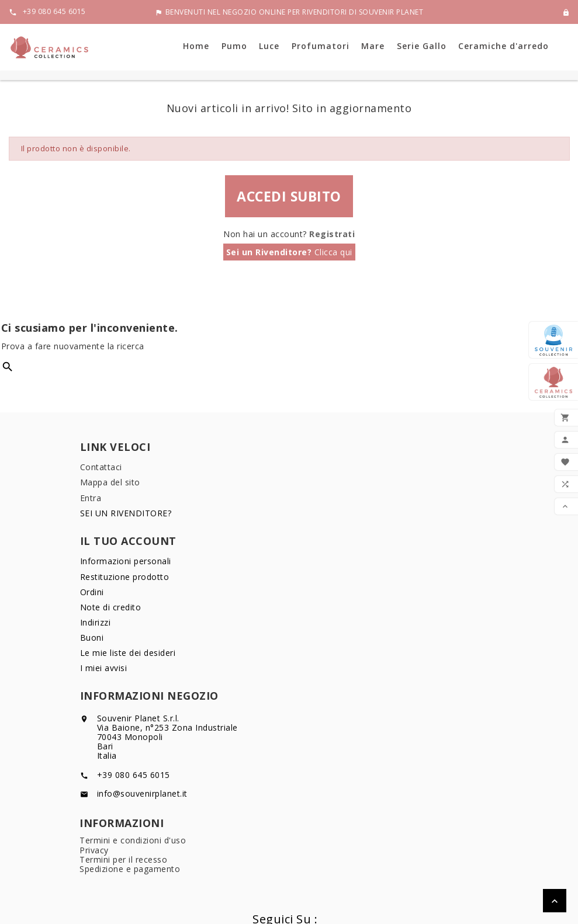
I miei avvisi (322, 574)
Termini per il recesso (342, 638)
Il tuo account (346, 447)
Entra (90, 498)
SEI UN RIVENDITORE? (125, 513)
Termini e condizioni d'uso (351, 619)
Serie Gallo (422, 46)
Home (196, 46)
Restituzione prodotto (343, 482)
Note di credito (329, 513)
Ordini (310, 498)
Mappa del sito (109, 482)
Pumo (234, 46)
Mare (373, 46)
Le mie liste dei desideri (346, 559)
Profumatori (321, 46)
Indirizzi (314, 529)
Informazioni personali (344, 467)
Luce (269, 46)
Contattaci (100, 467)
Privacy (313, 629)
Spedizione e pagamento (348, 647)
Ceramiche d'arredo (503, 46)
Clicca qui (289, 252)
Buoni (310, 544)
